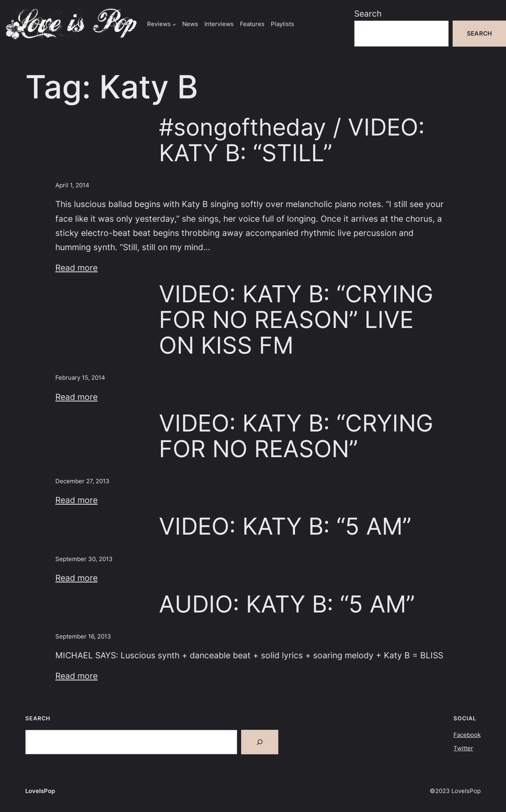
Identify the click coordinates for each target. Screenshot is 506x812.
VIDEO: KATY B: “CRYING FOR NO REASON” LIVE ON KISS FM (296, 320)
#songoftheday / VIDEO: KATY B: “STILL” (292, 140)
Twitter (463, 748)
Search (368, 13)
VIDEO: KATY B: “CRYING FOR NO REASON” (296, 436)
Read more (76, 268)
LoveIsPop (40, 791)
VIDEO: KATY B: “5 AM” (285, 526)
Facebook (467, 735)
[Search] (260, 742)
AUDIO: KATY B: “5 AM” (287, 604)
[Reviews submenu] (174, 24)
